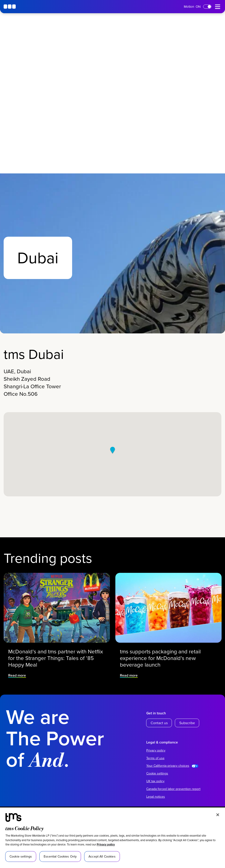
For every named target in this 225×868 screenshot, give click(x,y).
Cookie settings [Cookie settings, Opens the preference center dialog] (21, 856)
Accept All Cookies (102, 856)
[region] (112, 838)
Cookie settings (157, 773)
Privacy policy (106, 844)
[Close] (218, 815)
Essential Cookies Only (60, 856)
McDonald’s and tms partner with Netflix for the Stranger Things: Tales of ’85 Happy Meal (56, 653)
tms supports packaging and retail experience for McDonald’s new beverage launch (162, 653)
